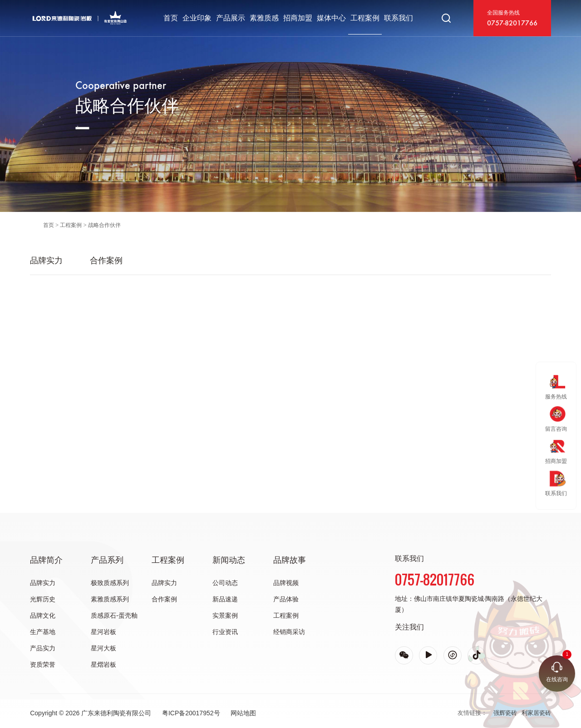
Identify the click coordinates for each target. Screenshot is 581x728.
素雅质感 (264, 18)
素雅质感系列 (110, 599)
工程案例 (365, 18)
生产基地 (43, 632)
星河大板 (103, 648)
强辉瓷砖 (505, 713)
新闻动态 (229, 560)
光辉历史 (43, 599)
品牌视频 (286, 583)
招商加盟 (298, 18)
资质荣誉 (43, 664)
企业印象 (197, 18)
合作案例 (106, 261)
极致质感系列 (110, 583)
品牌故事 (290, 560)
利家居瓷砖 (536, 713)
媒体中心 (331, 18)
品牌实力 (46, 261)
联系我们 (399, 18)
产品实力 (43, 648)
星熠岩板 (103, 664)
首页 (171, 18)
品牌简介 (46, 560)
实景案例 (225, 615)
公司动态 (225, 583)
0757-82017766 (512, 24)
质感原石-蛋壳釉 (114, 615)
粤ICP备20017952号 (191, 713)
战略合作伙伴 (104, 225)
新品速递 (225, 599)
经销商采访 (289, 632)
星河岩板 (103, 632)
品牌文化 (43, 615)
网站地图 (243, 713)
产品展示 (231, 18)
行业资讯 (225, 632)
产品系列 (107, 560)
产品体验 (286, 599)
